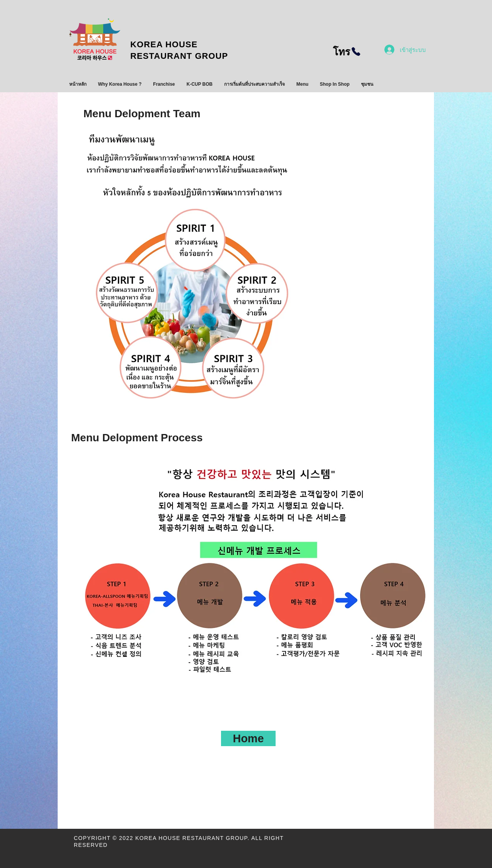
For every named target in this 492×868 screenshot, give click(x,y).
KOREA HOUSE (164, 44)
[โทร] (347, 52)
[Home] (248, 738)
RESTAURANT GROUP (183, 56)
